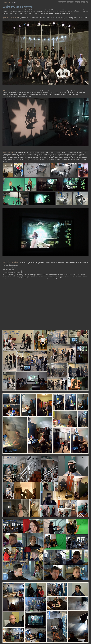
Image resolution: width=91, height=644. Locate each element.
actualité (77, 2)
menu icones (62, 2)
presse (83, 2)
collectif (10, 2)
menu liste (70, 2)
